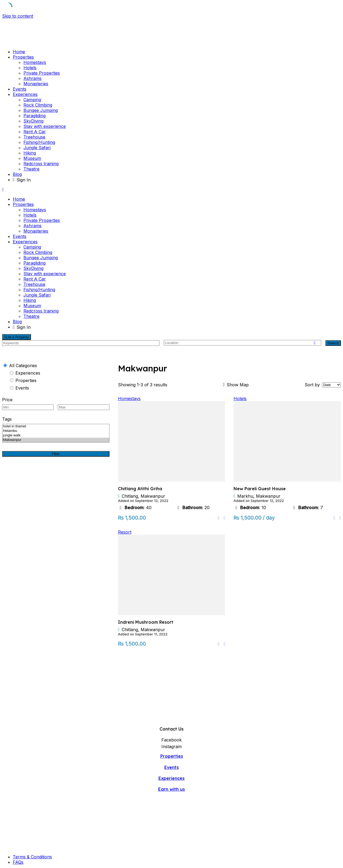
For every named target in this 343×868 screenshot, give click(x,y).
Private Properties (42, 73)
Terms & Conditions (32, 857)
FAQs (18, 862)
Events (20, 89)
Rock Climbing (38, 105)
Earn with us (171, 789)
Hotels (30, 68)
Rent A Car (35, 132)
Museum (32, 158)
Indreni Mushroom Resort (146, 622)
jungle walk (56, 435)
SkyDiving (33, 121)
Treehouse (34, 137)
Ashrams (32, 78)
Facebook (171, 740)
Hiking (30, 153)
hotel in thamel (56, 426)
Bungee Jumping (41, 110)
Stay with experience (45, 126)
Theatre (31, 169)
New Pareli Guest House (260, 489)
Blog (17, 174)
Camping (32, 100)
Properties (23, 57)
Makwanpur (56, 440)
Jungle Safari (37, 148)
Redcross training (41, 164)
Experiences (25, 94)
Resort (125, 532)
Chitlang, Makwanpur (143, 496)
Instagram (171, 747)
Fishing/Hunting (39, 142)
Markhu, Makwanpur (259, 496)
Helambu (56, 431)
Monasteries (36, 84)
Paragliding (34, 116)
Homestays (35, 62)
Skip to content (18, 16)
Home (19, 52)
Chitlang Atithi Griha (140, 489)
